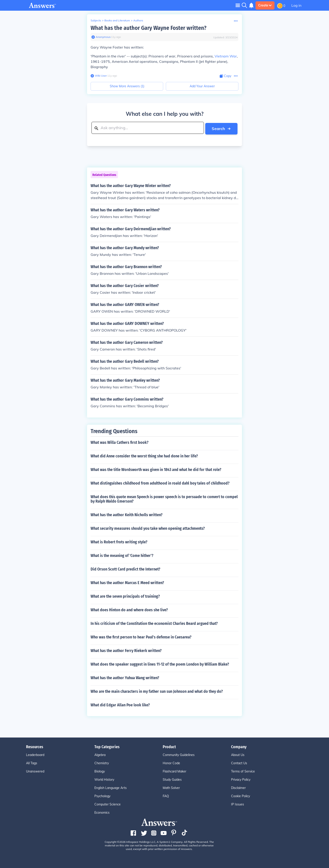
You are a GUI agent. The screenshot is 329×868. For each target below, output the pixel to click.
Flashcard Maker (175, 771)
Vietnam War (226, 56)
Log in (296, 5)
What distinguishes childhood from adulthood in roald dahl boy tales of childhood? (160, 483)
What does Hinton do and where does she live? (129, 609)
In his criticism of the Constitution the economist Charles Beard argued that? (154, 623)
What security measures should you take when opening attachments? (148, 528)
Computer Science (108, 804)
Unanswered (35, 771)
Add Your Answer (202, 86)
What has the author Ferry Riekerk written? (126, 650)
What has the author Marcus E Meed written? (127, 582)
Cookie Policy (241, 795)
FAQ (166, 795)
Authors (138, 20)
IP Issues (238, 804)
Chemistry (102, 762)
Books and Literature (117, 20)
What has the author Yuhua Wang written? (125, 677)
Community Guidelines (179, 754)
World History (104, 779)
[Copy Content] (225, 76)
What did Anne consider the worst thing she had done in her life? (144, 455)
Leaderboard (35, 754)
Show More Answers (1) (127, 86)
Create (265, 5)
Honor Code (171, 762)
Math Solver (171, 787)
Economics (102, 812)
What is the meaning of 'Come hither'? (122, 555)
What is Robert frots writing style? (119, 541)
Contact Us (239, 762)
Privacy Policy (241, 779)
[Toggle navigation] (238, 5)
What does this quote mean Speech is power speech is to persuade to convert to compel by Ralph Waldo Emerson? (164, 498)
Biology (100, 771)
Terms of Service (243, 771)
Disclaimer (238, 787)
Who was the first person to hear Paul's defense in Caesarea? (141, 636)
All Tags (32, 762)
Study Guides (172, 779)
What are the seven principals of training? (125, 596)
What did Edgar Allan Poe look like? (120, 704)
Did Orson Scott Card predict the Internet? (125, 568)
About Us (238, 754)
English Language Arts (111, 787)
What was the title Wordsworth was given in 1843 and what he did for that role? (156, 469)
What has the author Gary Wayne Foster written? (148, 28)
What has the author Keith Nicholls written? (127, 514)
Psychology (102, 795)
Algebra (100, 754)
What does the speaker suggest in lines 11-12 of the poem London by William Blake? (160, 664)
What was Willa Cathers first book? (120, 442)
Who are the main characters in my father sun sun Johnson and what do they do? (157, 691)
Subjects (96, 20)
